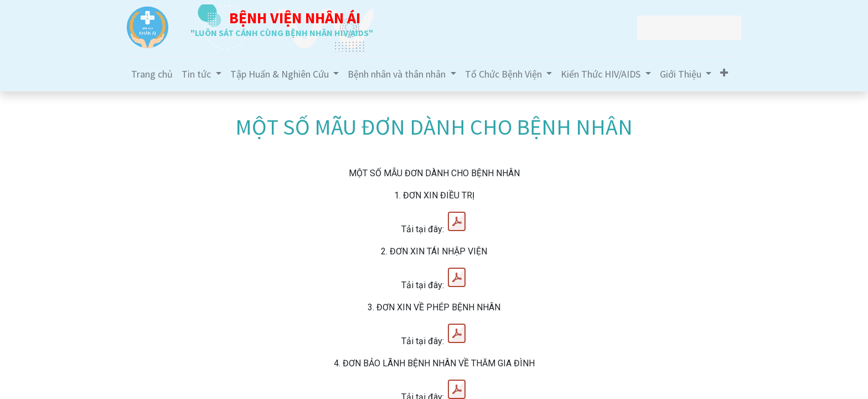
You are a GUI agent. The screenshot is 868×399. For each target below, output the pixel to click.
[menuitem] (152, 74)
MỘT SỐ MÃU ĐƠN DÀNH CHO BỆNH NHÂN (434, 127)
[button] (724, 73)
